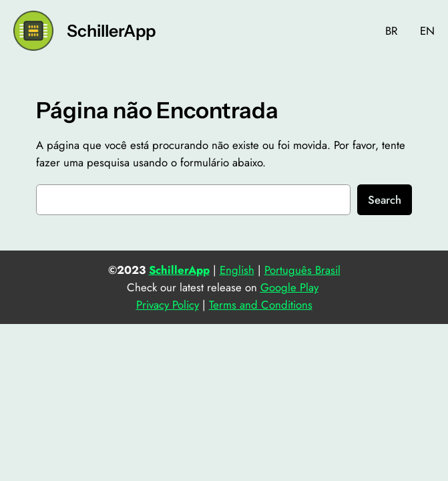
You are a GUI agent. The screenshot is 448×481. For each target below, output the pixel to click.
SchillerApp (111, 31)
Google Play (289, 287)
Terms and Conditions (261, 305)
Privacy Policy (168, 305)
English (237, 270)
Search (385, 200)
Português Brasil (302, 270)
